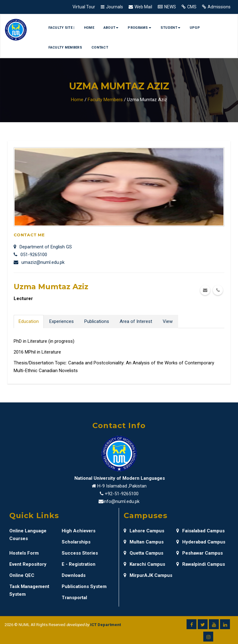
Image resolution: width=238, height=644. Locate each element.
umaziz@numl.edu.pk (39, 262)
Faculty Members (65, 47)
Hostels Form (24, 553)
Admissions (219, 7)
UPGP (195, 28)
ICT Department (106, 625)
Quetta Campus (143, 553)
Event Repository (28, 564)
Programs (139, 28)
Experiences (62, 321)
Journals (115, 7)
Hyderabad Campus (201, 542)
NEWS (170, 7)
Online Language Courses (28, 535)
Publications (97, 321)
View (168, 321)
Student (170, 28)
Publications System (84, 586)
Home (89, 28)
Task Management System (29, 590)
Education (29, 321)
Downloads (74, 575)
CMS (192, 7)
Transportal (74, 598)
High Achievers (79, 531)
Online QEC (22, 575)
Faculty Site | (61, 28)
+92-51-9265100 (122, 494)
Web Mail (143, 7)
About (111, 28)
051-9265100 (30, 255)
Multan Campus (144, 542)
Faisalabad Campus (201, 531)
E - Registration (79, 564)
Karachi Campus (144, 564)
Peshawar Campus (200, 553)
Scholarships (76, 542)
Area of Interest (136, 321)
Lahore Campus (144, 531)
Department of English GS (43, 247)
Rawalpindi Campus (201, 564)
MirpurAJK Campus (148, 575)
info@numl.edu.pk (121, 501)
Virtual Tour (84, 7)
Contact (100, 47)
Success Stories (80, 553)
